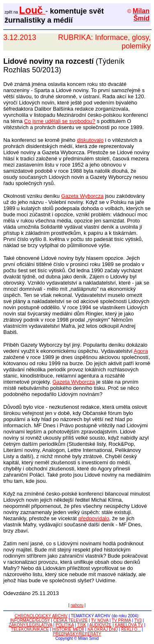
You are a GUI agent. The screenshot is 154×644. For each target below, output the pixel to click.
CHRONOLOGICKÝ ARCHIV (41, 616)
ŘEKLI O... (131, 629)
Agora (141, 351)
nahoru (77, 605)
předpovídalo (94, 518)
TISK (82, 625)
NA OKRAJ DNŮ (103, 629)
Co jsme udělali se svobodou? (60, 121)
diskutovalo (90, 140)
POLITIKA (64, 625)
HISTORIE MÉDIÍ (68, 629)
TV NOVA (100, 620)
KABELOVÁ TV (129, 625)
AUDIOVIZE (101, 625)
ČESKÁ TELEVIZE (71, 620)
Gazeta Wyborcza (82, 196)
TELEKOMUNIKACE (30, 629)
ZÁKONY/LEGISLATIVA (30, 625)
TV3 (138, 620)
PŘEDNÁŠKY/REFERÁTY (77, 634)
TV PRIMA (121, 620)
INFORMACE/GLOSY (30, 620)
